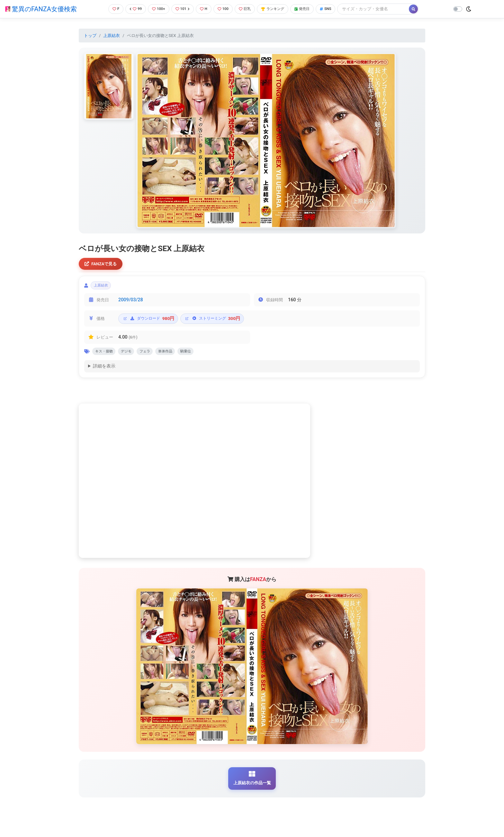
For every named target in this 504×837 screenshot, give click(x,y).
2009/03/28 (131, 303)
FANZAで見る (103, 264)
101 (181, 9)
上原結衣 (112, 36)
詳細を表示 (104, 371)
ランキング (279, 9)
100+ (156, 9)
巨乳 (248, 9)
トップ (90, 36)
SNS (336, 9)
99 (132, 9)
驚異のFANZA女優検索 (41, 9)
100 (225, 9)
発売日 (311, 9)
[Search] (385, 9)
